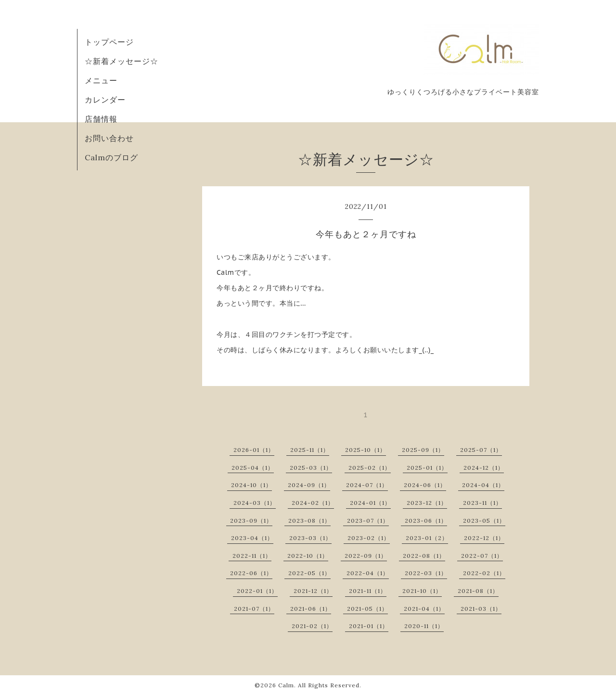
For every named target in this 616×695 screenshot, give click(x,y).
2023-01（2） (427, 538)
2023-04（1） (252, 538)
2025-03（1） (311, 468)
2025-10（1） (366, 450)
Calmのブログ (111, 157)
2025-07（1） (481, 450)
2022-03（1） (426, 573)
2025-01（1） (427, 468)
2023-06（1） (426, 521)
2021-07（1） (254, 609)
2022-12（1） (484, 538)
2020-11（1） (424, 626)
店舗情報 (101, 119)
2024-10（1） (251, 485)
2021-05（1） (367, 609)
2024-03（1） (255, 503)
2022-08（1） (424, 556)
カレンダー (105, 100)
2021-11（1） (368, 591)
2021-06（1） (311, 609)
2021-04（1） (424, 609)
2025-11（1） (310, 450)
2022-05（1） (309, 573)
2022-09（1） (366, 556)
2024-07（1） (367, 485)
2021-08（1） (478, 591)
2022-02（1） (484, 573)
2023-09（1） (251, 521)
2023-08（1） (309, 521)
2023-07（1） (368, 521)
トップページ (109, 42)
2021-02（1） (312, 626)
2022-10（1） (308, 556)
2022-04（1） (368, 573)
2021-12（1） (313, 591)
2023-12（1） (427, 503)
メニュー (101, 80)
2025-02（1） (370, 468)
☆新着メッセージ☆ (122, 61)
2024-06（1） (425, 485)
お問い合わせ (109, 138)
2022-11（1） (252, 556)
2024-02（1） (313, 503)
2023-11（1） (482, 503)
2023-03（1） (310, 538)
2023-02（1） (369, 538)
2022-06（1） (251, 573)
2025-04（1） (253, 468)
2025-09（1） (423, 450)
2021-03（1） (481, 609)
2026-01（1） (254, 450)
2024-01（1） (370, 503)
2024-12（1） (484, 468)
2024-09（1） (309, 485)
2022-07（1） (482, 556)
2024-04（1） (483, 485)
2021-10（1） (422, 591)
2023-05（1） (484, 521)
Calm (286, 685)
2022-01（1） (257, 591)
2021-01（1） (369, 626)
